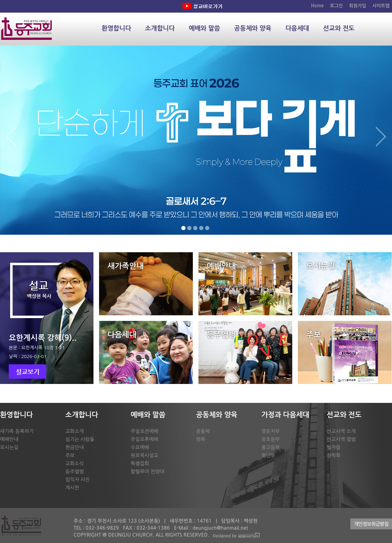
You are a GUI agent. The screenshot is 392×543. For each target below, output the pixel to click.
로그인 (337, 6)
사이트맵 (381, 6)
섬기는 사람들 (80, 439)
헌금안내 (75, 447)
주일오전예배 (144, 431)
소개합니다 (160, 28)
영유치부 (271, 431)
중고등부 (271, 447)
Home (317, 6)
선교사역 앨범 (341, 439)
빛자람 (333, 447)
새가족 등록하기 (17, 431)
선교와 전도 (339, 28)
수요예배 (140, 447)
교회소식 (75, 463)
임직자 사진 (78, 480)
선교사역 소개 (341, 431)
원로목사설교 (144, 455)
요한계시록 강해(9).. (43, 338)
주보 (70, 455)
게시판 (72, 488)
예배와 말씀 (204, 28)
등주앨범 (75, 472)
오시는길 (9, 447)
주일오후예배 (144, 439)
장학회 (333, 455)
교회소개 (75, 431)
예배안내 (9, 439)
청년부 (268, 455)
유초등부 (271, 439)
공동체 (203, 431)
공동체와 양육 (253, 28)
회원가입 (358, 6)
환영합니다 (116, 28)
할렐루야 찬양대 (147, 472)
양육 (201, 439)
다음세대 (297, 28)
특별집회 (140, 463)
